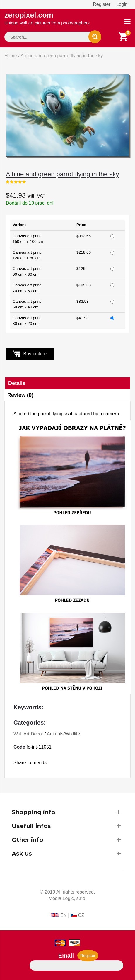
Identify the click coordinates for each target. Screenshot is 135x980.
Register (102, 4)
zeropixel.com (47, 18)
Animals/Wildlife (63, 734)
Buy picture (30, 353)
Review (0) (20, 395)
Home (11, 56)
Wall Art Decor (28, 734)
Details (17, 383)
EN (64, 915)
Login (122, 4)
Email (66, 956)
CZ (81, 915)
